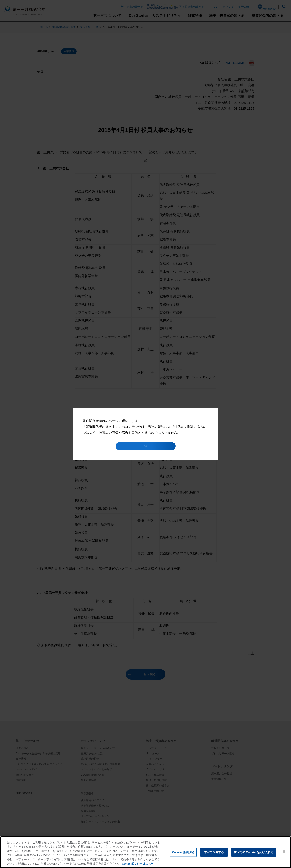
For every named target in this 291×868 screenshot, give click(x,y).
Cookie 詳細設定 (183, 852)
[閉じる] (284, 851)
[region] (145, 852)
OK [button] (145, 446)
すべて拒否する (214, 852)
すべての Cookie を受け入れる (254, 852)
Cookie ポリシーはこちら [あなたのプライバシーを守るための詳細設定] (138, 864)
